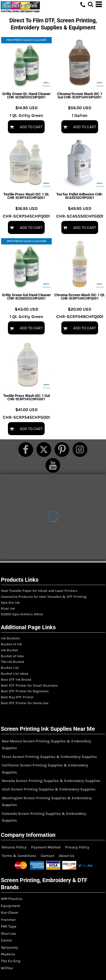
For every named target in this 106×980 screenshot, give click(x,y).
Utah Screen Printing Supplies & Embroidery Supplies (49, 789)
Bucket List (10, 668)
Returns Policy (14, 847)
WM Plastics (12, 899)
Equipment (10, 906)
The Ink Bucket (13, 662)
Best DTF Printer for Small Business (29, 685)
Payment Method (46, 847)
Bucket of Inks (12, 656)
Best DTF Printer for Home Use (25, 703)
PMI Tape (9, 926)
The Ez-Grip (11, 961)
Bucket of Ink (11, 644)
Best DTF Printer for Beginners (25, 691)
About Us (67, 856)
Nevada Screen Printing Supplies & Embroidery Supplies (51, 781)
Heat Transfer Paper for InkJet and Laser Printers (39, 591)
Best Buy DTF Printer (17, 697)
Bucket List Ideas (15, 674)
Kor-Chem (9, 913)
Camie (6, 940)
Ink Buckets (10, 638)
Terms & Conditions (19, 856)
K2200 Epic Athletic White (22, 614)
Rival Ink (8, 609)
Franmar (8, 920)
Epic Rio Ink (10, 603)
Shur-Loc (8, 933)
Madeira (8, 954)
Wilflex (7, 968)
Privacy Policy (77, 847)
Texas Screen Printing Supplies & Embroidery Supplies (49, 757)
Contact (47, 856)
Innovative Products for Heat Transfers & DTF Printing (44, 597)
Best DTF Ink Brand (16, 680)
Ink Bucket (9, 650)
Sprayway (9, 947)
